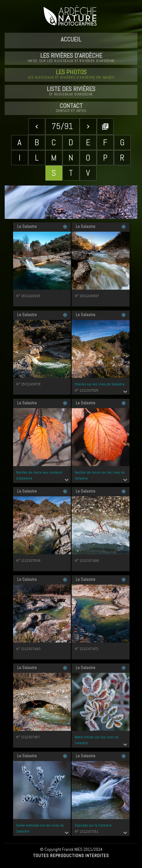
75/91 (62, 126)
